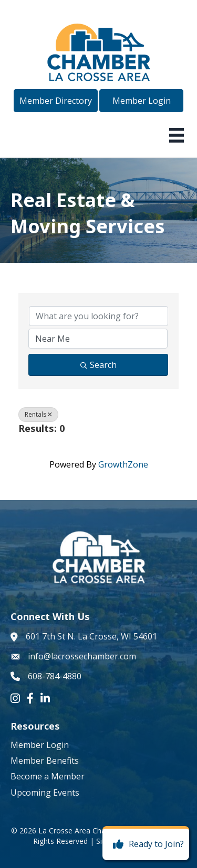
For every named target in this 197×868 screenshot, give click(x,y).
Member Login (40, 745)
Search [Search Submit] (98, 365)
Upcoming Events (45, 793)
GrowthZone (123, 464)
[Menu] (177, 135)
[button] (56, 101)
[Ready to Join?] (146, 844)
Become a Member (48, 776)
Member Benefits (45, 761)
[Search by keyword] (98, 316)
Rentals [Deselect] (38, 414)
